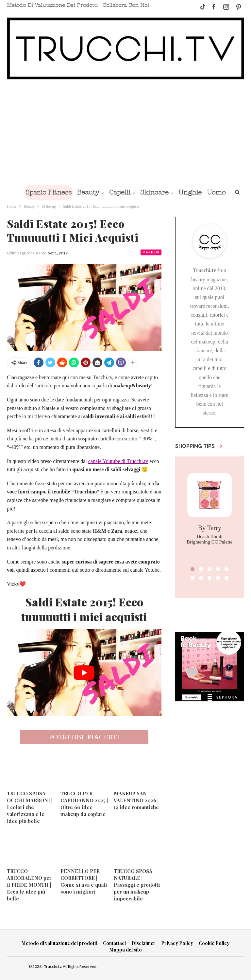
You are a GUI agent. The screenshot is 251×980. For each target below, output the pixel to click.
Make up (151, 252)
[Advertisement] (125, 132)
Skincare (168, 192)
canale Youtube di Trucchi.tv (118, 461)
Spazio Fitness (58, 192)
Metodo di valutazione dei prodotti (52, 5)
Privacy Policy (177, 943)
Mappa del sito (126, 950)
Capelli (132, 192)
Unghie (205, 192)
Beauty (99, 192)
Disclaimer (143, 943)
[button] (192, 569)
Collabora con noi (126, 5)
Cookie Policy (214, 943)
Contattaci (114, 943)
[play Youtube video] (84, 673)
